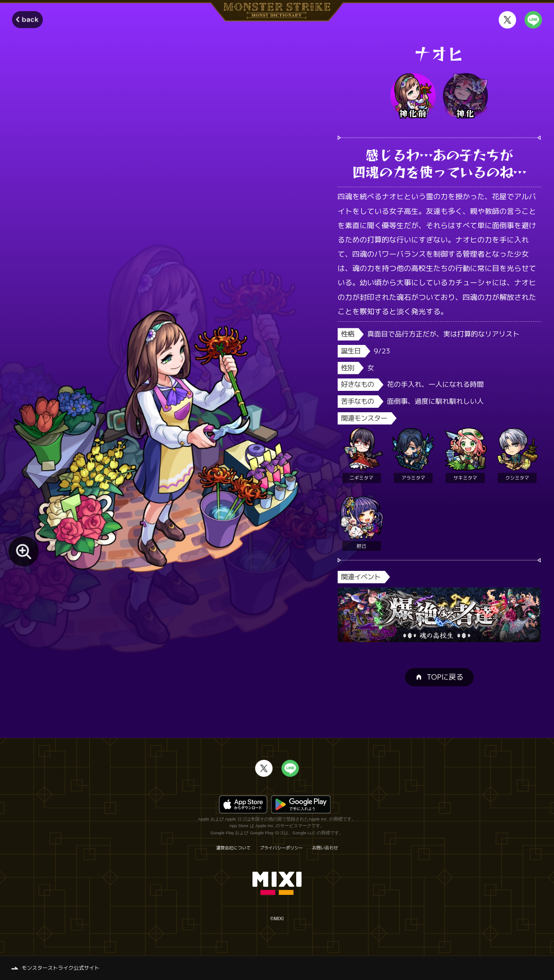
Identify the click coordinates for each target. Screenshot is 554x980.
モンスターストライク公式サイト (61, 968)
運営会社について (233, 848)
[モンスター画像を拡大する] (24, 551)
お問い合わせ (325, 848)
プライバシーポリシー (281, 848)
